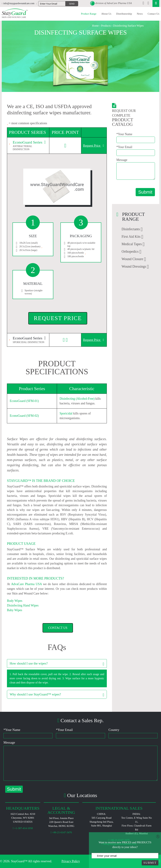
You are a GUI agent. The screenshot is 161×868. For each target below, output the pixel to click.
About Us (106, 14)
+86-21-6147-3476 (61, 832)
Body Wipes (15, 601)
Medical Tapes (132, 244)
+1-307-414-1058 (23, 828)
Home (95, 26)
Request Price (94, 146)
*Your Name (124, 134)
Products (106, 26)
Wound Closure (132, 259)
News (140, 14)
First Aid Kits (131, 237)
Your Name (12, 730)
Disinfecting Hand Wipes (23, 605)
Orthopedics (130, 251)
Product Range (89, 14)
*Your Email (124, 147)
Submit (145, 192)
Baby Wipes (15, 610)
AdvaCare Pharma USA (119, 3)
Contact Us (153, 14)
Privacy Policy (71, 861)
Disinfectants (131, 229)
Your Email (64, 730)
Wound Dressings (134, 266)
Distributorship (124, 14)
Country (114, 730)
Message (122, 160)
